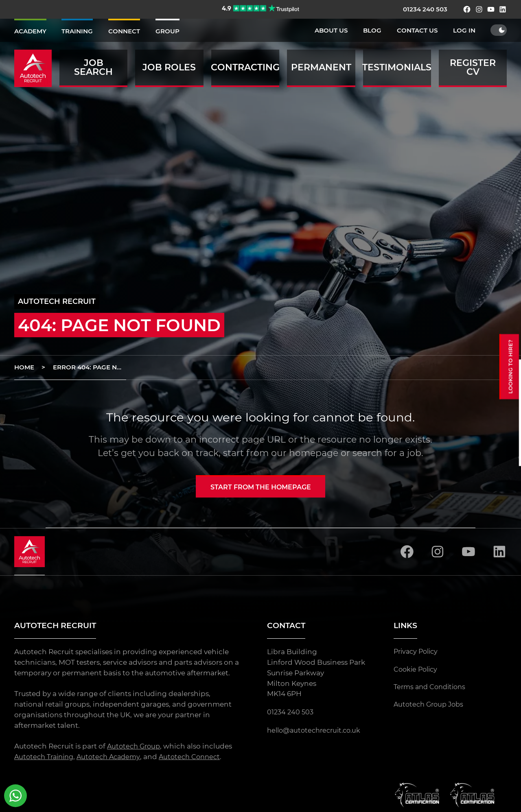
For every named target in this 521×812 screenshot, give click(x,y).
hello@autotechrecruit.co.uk (317, 731)
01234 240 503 (425, 9)
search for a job (387, 453)
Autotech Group (135, 748)
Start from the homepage (261, 488)
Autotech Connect (199, 758)
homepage (314, 453)
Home (24, 367)
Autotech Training (46, 758)
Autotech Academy (115, 758)
